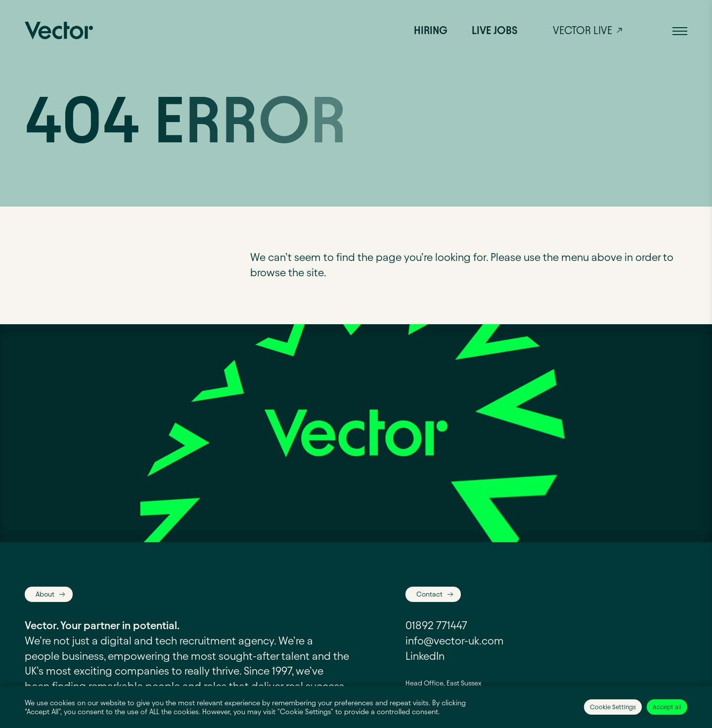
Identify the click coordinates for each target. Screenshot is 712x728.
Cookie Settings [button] (613, 707)
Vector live (582, 30)
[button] (680, 31)
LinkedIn (425, 656)
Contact (429, 594)
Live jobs (495, 30)
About (45, 594)
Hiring (431, 30)
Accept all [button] (667, 707)
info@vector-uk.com (455, 641)
